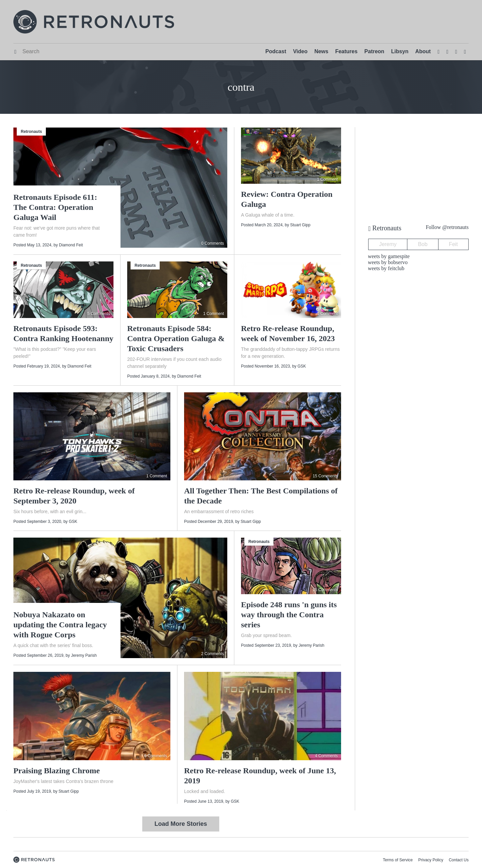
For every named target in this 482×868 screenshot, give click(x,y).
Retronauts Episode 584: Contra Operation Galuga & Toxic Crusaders (176, 338)
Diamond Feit (71, 245)
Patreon (375, 51)
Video (300, 51)
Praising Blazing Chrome (57, 771)
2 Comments (213, 654)
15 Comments (325, 476)
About (423, 51)
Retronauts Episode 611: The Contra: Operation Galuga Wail (55, 207)
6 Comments (156, 756)
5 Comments (99, 314)
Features (346, 51)
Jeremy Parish (84, 655)
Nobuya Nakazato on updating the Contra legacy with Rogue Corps (60, 625)
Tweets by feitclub (385, 268)
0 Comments (213, 243)
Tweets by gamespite (387, 256)
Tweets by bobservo (386, 262)
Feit (453, 244)
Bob (423, 244)
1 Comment (327, 179)
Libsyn (400, 51)
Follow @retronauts (447, 227)
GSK (302, 366)
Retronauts (31, 132)
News (321, 51)
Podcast (276, 51)
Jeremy (388, 244)
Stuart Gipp (300, 225)
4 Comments (326, 756)
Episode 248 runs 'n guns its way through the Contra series (289, 615)
